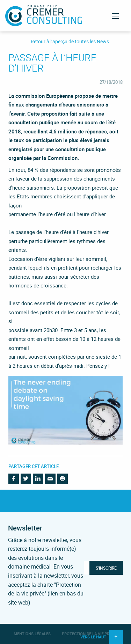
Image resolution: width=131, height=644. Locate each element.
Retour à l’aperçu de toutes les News (70, 42)
